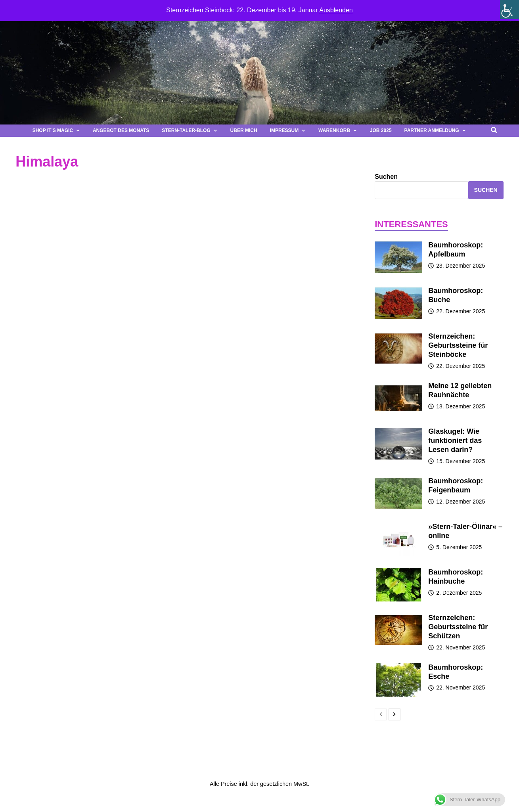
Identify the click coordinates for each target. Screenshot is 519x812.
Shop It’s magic (56, 130)
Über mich (244, 130)
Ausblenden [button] (336, 10)
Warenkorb (338, 130)
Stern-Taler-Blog (190, 130)
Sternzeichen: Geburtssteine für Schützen (458, 627)
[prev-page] (381, 714)
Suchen (386, 177)
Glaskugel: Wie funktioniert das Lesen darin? (455, 440)
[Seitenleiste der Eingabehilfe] (509, 10)
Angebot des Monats (121, 130)
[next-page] (395, 714)
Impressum (288, 130)
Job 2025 (381, 130)
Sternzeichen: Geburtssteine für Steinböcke (458, 345)
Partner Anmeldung (435, 130)
